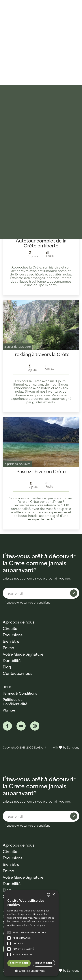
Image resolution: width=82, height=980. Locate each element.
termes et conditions (37, 602)
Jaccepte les (28, 602)
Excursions (13, 635)
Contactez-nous (17, 673)
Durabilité (12, 660)
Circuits (10, 628)
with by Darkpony (66, 747)
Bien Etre (11, 641)
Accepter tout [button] (19, 963)
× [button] (54, 894)
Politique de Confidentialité (15, 702)
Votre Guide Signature (23, 654)
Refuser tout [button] (44, 963)
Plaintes (9, 710)
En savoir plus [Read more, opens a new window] (37, 925)
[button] (31, 971)
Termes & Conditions (20, 693)
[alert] (31, 933)
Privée (8, 647)
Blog (7, 667)
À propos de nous (19, 622)
